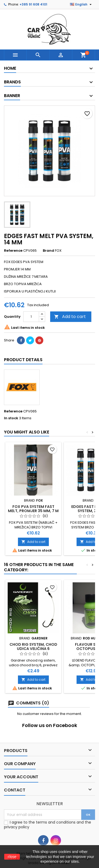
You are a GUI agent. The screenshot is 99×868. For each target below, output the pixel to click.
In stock (11, 418)
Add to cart (70, 317)
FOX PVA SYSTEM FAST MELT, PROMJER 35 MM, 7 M (33, 509)
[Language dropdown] (81, 4)
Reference (13, 251)
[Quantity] (31, 317)
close (12, 857)
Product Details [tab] (23, 360)
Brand (48, 251)
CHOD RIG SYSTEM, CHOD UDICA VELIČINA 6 (33, 647)
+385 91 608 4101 (33, 4)
